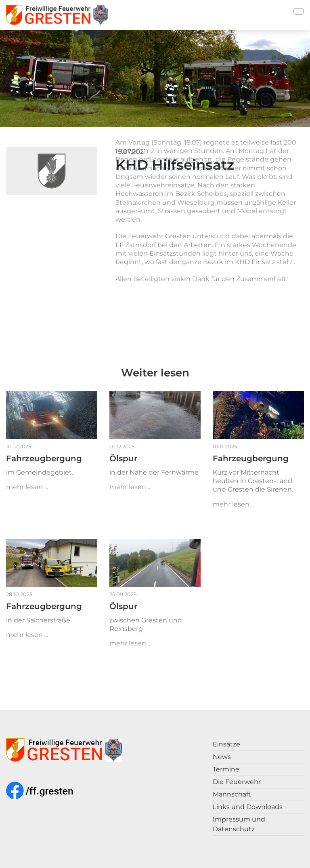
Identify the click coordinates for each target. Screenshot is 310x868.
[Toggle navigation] (299, 11)
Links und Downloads (248, 807)
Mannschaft (232, 794)
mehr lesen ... (27, 487)
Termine (226, 769)
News (222, 757)
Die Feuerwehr (237, 782)
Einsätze (226, 744)
